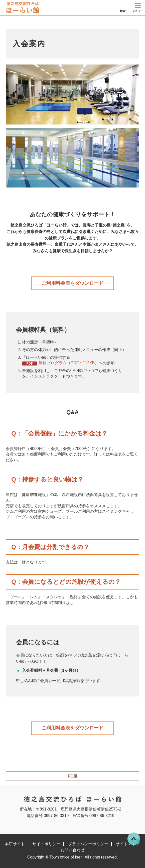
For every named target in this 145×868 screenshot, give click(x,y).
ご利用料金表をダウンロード (72, 283)
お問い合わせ (73, 850)
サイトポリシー (46, 844)
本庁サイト (15, 844)
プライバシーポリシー (88, 844)
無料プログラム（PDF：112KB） (69, 363)
